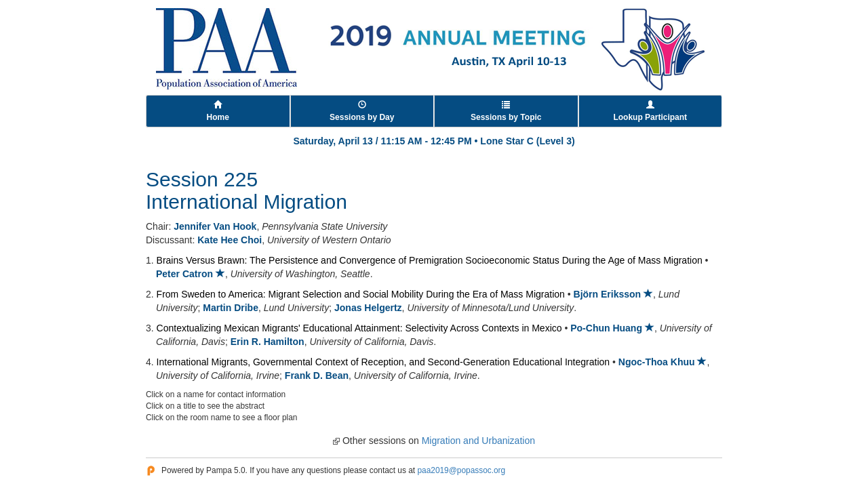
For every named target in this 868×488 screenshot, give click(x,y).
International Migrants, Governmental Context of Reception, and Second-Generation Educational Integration (383, 362)
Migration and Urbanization (478, 441)
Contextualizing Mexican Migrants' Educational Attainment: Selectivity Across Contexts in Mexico (359, 328)
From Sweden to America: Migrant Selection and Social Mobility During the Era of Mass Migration (361, 294)
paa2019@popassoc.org (461, 470)
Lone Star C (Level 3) (527, 141)
